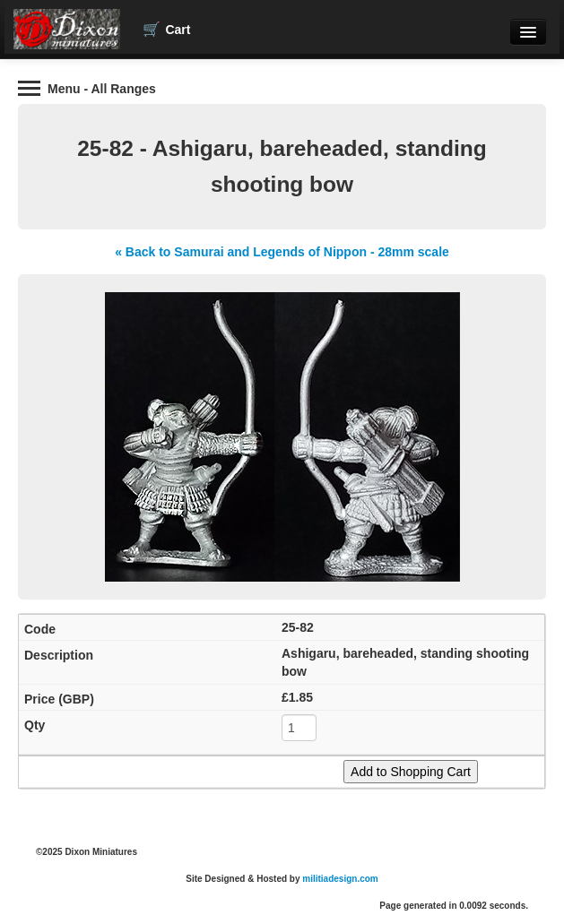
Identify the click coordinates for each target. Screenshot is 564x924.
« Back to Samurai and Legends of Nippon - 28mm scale (282, 252)
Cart (166, 30)
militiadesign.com (340, 879)
